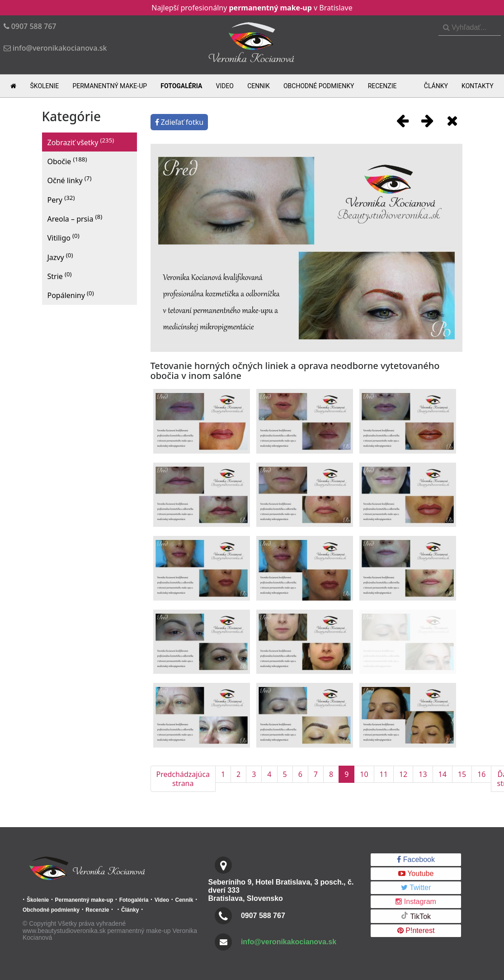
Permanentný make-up (110, 86)
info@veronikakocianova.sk (289, 942)
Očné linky (70, 180)
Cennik (259, 86)
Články (436, 86)
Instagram (416, 902)
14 (443, 774)
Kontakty (478, 86)
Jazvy (60, 257)
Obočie (67, 161)
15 (462, 774)
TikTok (416, 916)
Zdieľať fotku (179, 122)
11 (384, 774)
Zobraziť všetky (81, 142)
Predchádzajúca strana (183, 779)
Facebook (416, 859)
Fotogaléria (181, 86)
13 (423, 774)
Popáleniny (71, 295)
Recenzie (382, 86)
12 (403, 774)
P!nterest (416, 930)
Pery (61, 199)
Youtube (416, 873)
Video (225, 86)
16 (481, 774)
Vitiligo (64, 237)
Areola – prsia (75, 218)
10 (364, 774)
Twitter (416, 888)
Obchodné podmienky (319, 86)
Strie (60, 276)
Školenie (45, 86)
